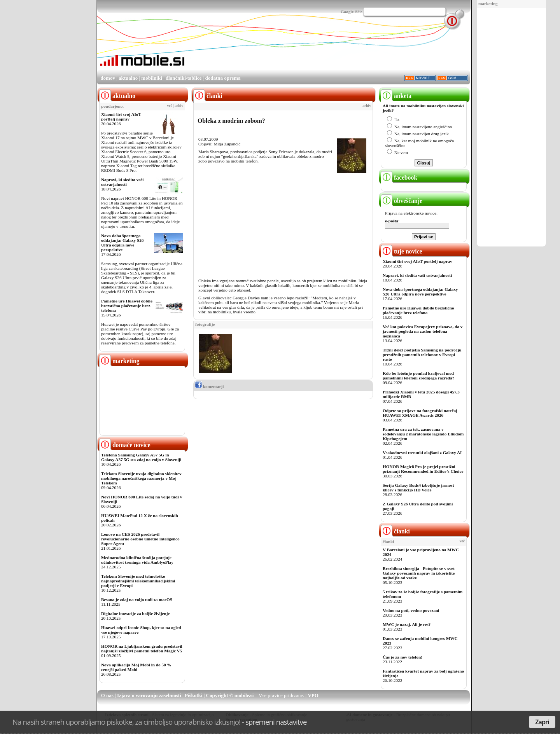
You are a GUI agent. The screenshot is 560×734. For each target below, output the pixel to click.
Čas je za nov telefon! (402, 657)
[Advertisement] (511, 128)
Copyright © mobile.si (230, 695)
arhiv (179, 106)
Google (347, 12)
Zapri (542, 722)
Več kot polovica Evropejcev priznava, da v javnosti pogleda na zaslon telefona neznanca (423, 331)
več (170, 106)
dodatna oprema (223, 78)
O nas (107, 695)
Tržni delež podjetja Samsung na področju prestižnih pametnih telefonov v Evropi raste (422, 355)
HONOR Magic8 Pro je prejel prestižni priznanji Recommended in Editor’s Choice (423, 469)
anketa (396, 96)
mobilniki (151, 78)
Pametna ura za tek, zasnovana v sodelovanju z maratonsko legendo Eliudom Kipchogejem (423, 434)
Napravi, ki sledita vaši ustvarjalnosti (122, 182)
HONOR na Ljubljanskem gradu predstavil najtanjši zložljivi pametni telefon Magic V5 (142, 648)
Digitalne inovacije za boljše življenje (135, 613)
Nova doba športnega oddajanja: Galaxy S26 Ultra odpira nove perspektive (122, 243)
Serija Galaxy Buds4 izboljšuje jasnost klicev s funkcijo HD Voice (418, 488)
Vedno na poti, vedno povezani (411, 610)
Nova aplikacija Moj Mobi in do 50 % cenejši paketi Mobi (136, 667)
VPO (313, 695)
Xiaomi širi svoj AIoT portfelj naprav (121, 117)
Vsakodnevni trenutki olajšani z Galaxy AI (422, 453)
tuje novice (402, 251)
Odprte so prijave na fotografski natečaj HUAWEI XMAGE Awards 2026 (420, 413)
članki (395, 531)
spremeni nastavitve (276, 722)
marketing (488, 3)
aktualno (128, 78)
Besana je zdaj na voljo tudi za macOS (137, 599)
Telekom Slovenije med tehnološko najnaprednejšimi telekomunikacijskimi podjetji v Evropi (138, 581)
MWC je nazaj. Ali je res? (407, 624)
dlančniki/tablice (184, 78)
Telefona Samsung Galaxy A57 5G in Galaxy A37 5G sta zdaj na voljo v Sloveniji (141, 457)
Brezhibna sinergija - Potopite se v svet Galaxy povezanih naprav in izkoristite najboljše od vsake (419, 573)
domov (108, 78)
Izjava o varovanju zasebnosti (149, 695)
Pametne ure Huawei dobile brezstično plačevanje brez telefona (127, 306)
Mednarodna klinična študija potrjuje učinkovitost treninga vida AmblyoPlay (137, 560)
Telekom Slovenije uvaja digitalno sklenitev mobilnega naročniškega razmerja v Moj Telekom (141, 478)
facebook (399, 177)
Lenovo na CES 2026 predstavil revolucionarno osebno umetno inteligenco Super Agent (140, 539)
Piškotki (194, 695)
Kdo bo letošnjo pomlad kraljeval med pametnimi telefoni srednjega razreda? (418, 376)
